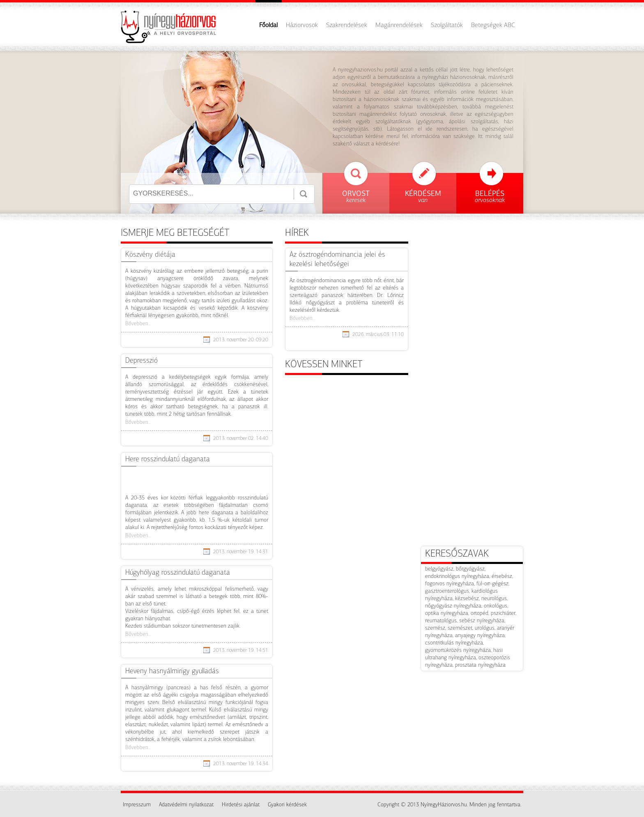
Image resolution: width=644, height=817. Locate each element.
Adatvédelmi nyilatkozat (186, 805)
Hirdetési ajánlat (241, 805)
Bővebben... (138, 324)
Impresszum (137, 805)
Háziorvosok (302, 25)
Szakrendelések (347, 25)
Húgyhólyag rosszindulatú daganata (178, 573)
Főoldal (268, 25)
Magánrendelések (399, 25)
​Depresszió (141, 361)
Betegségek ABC (493, 25)
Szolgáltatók (447, 25)
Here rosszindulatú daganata (168, 459)
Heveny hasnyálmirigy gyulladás (172, 671)
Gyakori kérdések (287, 805)
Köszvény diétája (150, 255)
